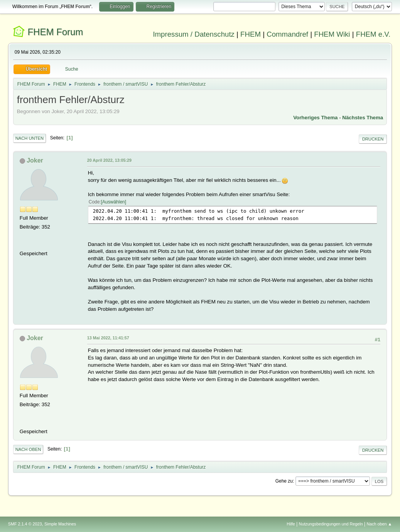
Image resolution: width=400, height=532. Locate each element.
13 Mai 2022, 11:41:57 (108, 338)
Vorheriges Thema (315, 118)
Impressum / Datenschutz (194, 34)
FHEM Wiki (332, 34)
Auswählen (114, 202)
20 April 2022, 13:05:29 (109, 160)
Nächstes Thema (363, 118)
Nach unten (30, 138)
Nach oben (28, 449)
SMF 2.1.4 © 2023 (25, 524)
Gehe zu (284, 481)
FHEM (251, 34)
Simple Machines (60, 524)
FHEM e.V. (373, 34)
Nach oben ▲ (379, 524)
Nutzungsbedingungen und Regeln (331, 524)
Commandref (287, 34)
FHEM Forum (55, 32)
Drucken (373, 139)
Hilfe (291, 524)
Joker (35, 160)
